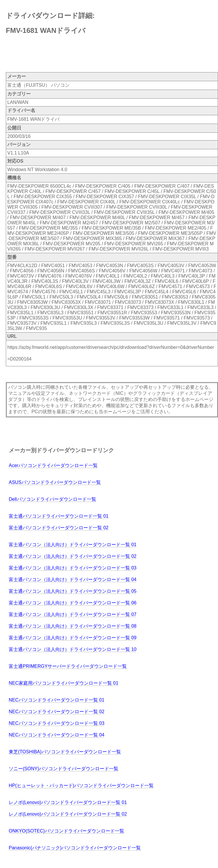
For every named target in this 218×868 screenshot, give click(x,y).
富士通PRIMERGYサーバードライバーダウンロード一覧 (68, 666)
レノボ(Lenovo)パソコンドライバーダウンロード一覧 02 (68, 814)
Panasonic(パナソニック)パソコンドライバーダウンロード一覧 (75, 848)
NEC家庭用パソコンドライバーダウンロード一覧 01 (64, 683)
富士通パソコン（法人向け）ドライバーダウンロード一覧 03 (73, 568)
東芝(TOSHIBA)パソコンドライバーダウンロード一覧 (65, 752)
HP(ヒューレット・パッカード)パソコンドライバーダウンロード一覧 (81, 786)
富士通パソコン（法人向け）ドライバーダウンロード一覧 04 (73, 579)
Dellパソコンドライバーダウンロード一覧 (52, 499)
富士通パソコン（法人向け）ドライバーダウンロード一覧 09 (73, 638)
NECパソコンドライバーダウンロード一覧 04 (57, 735)
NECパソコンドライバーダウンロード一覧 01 (57, 700)
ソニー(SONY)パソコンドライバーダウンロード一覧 (64, 769)
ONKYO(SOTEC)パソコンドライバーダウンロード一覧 (66, 831)
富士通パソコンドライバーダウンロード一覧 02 (59, 528)
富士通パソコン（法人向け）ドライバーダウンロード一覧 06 (73, 603)
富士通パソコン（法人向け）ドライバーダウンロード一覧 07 (73, 614)
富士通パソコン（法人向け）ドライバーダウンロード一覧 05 (73, 591)
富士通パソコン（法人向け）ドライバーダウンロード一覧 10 (73, 649)
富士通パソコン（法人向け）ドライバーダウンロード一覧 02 (73, 556)
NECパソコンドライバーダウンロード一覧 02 (57, 712)
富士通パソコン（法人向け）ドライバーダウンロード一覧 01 (73, 545)
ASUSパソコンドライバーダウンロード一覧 (55, 482)
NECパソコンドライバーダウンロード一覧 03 (57, 723)
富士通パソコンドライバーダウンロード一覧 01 (59, 516)
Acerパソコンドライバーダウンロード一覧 (53, 465)
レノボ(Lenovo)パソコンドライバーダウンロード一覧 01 (68, 802)
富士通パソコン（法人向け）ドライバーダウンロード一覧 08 (73, 626)
